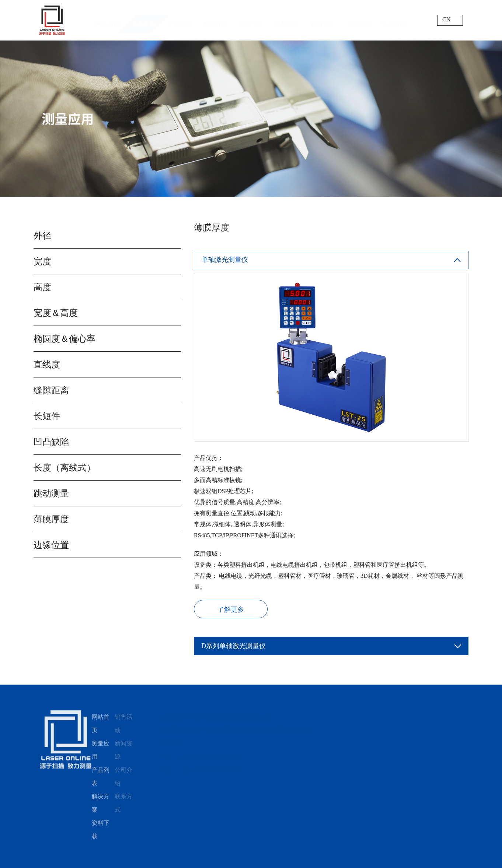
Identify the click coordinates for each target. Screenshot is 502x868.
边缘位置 (50, 545)
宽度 (42, 261)
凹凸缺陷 (50, 442)
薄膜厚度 (50, 519)
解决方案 (215, 20)
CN (446, 19)
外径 (42, 236)
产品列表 (179, 20)
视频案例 (287, 20)
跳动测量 (50, 493)
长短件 (46, 416)
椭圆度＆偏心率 (64, 339)
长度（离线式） (64, 468)
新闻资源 (323, 20)
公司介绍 (358, 20)
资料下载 (251, 20)
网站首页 (108, 20)
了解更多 (232, 609)
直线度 (46, 365)
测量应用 (144, 20)
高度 (42, 287)
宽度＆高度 (55, 313)
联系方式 (394, 20)
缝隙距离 (50, 390)
